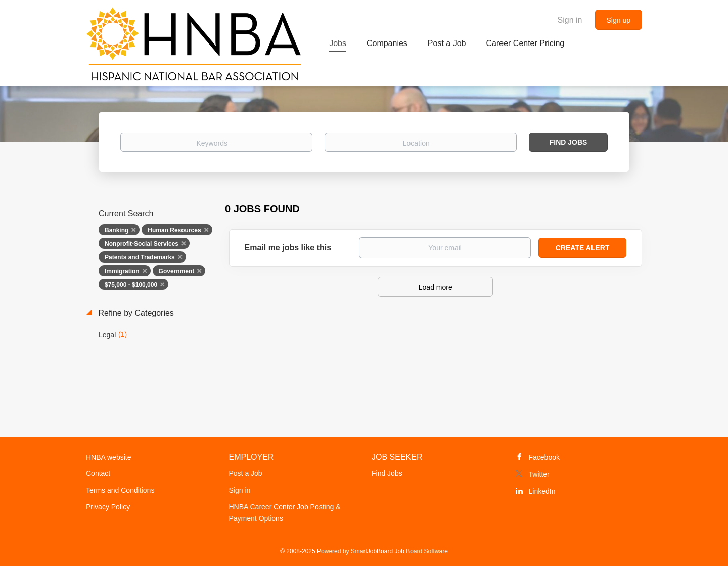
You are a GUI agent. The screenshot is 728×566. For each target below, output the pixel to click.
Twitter (539, 474)
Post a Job (246, 473)
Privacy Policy (108, 507)
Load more (436, 287)
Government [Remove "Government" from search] (177, 271)
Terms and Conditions (120, 490)
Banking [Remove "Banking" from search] (117, 230)
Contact (98, 473)
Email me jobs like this (288, 248)
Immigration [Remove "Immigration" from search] (122, 271)
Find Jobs (568, 142)
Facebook (544, 457)
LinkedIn (542, 491)
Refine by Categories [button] (135, 313)
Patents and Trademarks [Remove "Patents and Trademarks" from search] (140, 257)
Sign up (619, 20)
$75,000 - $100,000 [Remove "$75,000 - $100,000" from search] (131, 285)
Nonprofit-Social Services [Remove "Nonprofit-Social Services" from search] (142, 244)
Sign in (570, 20)
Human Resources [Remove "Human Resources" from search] (174, 230)
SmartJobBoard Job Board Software (399, 551)
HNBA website (108, 457)
